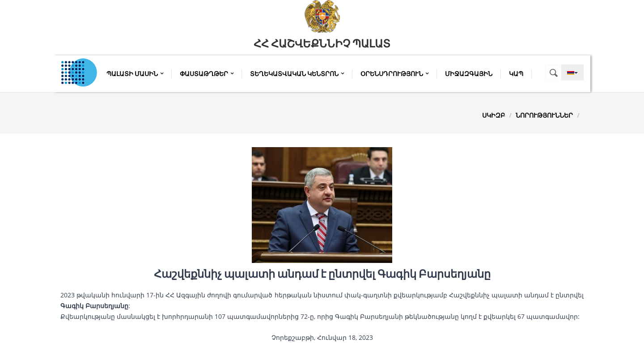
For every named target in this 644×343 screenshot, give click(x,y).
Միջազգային (469, 74)
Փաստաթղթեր (207, 74)
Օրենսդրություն (394, 74)
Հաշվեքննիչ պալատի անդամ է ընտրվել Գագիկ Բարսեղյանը (322, 274)
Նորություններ (544, 115)
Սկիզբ (494, 115)
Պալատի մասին (135, 74)
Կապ (516, 74)
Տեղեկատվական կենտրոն (297, 74)
